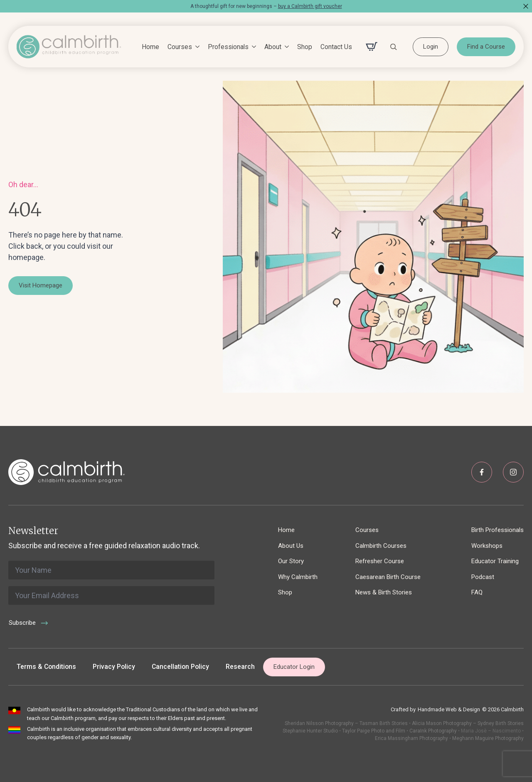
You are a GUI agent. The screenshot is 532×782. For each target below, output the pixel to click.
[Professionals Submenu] (252, 47)
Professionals (228, 47)
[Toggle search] (394, 47)
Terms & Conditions (46, 667)
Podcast (483, 577)
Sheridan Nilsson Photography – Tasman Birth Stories (346, 723)
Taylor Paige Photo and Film (373, 731)
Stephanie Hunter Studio (310, 731)
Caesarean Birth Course (388, 577)
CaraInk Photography (433, 731)
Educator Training (495, 561)
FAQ (477, 592)
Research (240, 667)
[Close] (526, 6)
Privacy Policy (114, 667)
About (273, 47)
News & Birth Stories (384, 592)
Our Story (291, 561)
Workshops (487, 546)
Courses (180, 47)
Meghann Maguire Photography (488, 738)
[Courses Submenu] (196, 47)
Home (150, 47)
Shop (305, 47)
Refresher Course (380, 561)
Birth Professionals (498, 530)
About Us (291, 546)
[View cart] (372, 47)
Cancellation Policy (180, 667)
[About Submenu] (285, 47)
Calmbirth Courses (381, 546)
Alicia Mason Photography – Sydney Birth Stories (468, 723)
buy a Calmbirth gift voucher (310, 6)
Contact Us (336, 47)
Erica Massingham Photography (411, 738)
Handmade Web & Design (449, 709)
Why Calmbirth (298, 577)
